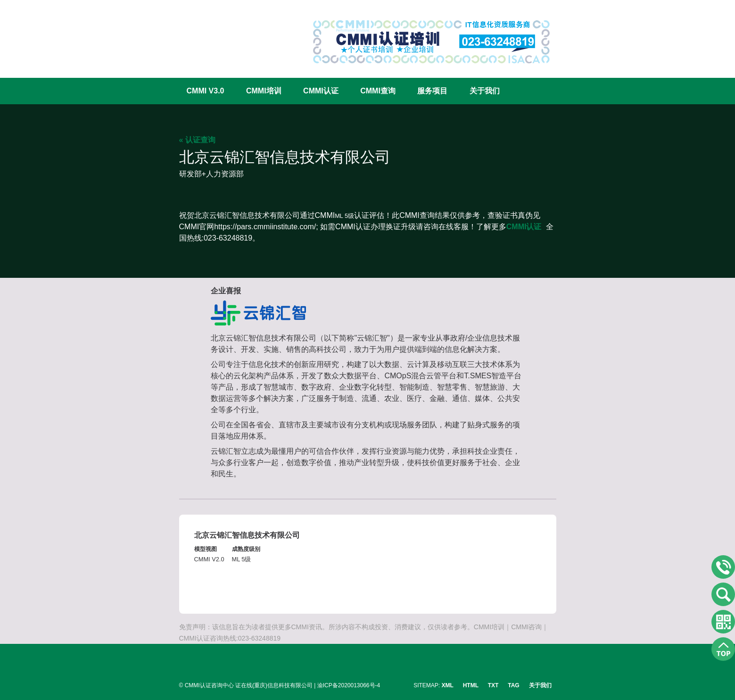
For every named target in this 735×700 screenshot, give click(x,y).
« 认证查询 (197, 140)
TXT (493, 685)
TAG (513, 685)
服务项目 (432, 91)
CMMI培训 (264, 91)
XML (448, 685)
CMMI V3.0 (206, 91)
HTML (471, 685)
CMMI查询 (378, 91)
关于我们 (485, 91)
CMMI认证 (321, 91)
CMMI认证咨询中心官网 (210, 34)
